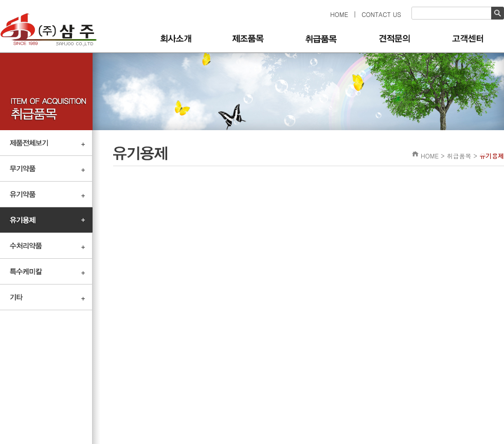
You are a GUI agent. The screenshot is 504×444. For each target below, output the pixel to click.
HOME (339, 14)
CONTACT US (381, 14)
